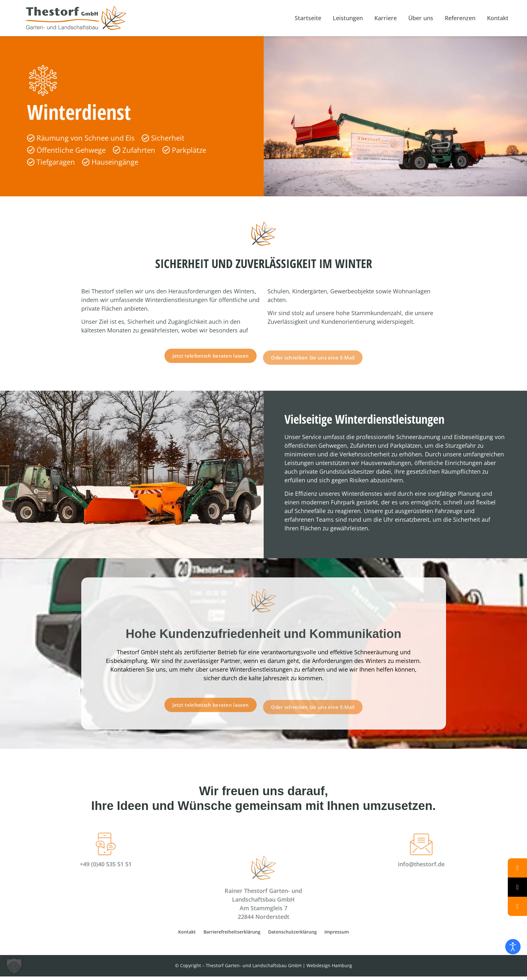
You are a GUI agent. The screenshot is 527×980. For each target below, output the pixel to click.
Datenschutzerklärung (292, 932)
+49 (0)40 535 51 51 (49, 864)
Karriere (386, 18)
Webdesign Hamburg (329, 965)
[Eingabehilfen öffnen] (513, 947)
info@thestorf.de (478, 864)
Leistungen (348, 18)
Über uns (421, 18)
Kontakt (498, 18)
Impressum (337, 932)
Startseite (308, 18)
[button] (14, 966)
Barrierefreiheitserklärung (232, 932)
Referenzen (460, 18)
